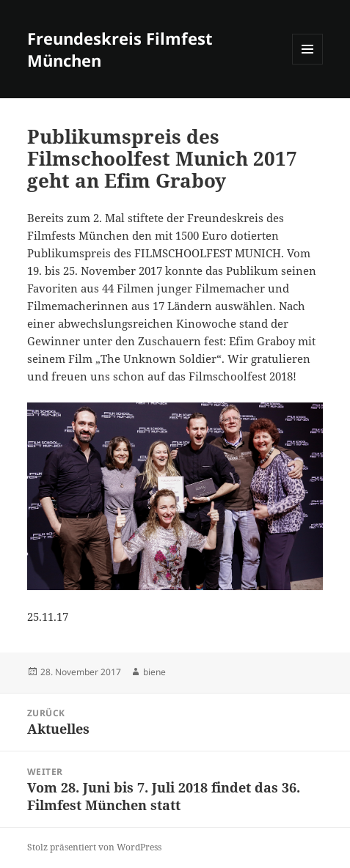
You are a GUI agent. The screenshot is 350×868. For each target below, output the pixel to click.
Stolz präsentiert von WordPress (94, 847)
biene (154, 672)
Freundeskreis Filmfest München (120, 49)
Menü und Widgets (308, 64)
